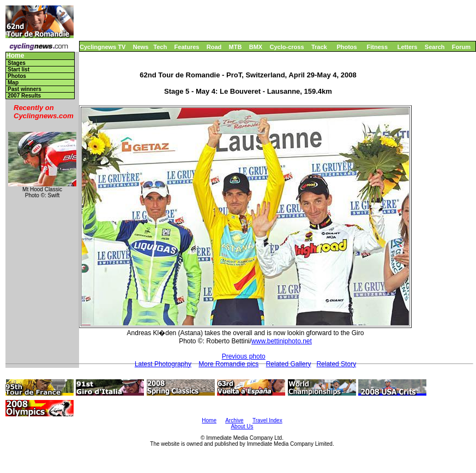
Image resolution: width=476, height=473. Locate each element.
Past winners (25, 89)
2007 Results (24, 96)
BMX (256, 47)
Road (214, 47)
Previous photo (244, 356)
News (141, 47)
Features (187, 47)
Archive (234, 420)
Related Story (336, 364)
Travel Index (267, 420)
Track (319, 47)
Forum (461, 47)
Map (13, 83)
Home (15, 56)
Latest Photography (163, 364)
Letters (408, 47)
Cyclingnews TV (103, 47)
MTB (236, 47)
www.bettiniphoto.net (282, 341)
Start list (19, 69)
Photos (347, 47)
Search (435, 47)
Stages (17, 63)
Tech (160, 47)
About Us (242, 426)
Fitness (377, 47)
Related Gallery (289, 364)
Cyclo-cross (287, 47)
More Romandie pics (228, 364)
